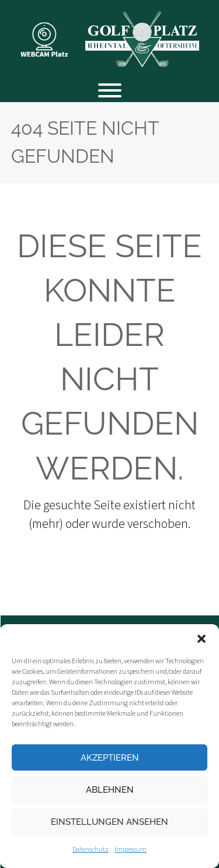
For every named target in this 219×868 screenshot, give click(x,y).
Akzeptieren (110, 758)
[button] (201, 639)
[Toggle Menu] (110, 90)
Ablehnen (110, 790)
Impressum (131, 850)
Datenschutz (91, 850)
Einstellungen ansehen (109, 822)
